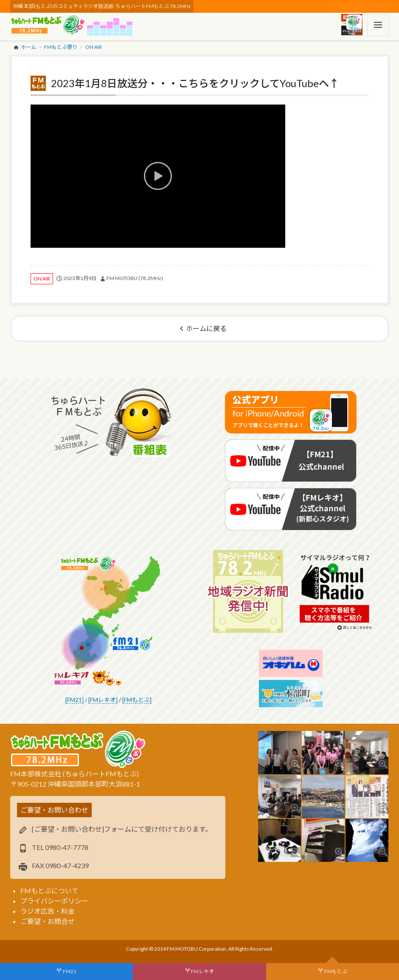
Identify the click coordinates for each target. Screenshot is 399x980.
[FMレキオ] (103, 700)
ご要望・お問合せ (48, 921)
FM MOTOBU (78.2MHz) (135, 278)
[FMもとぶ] (137, 700)
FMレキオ (202, 971)
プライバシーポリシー (54, 901)
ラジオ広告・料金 (48, 911)
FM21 (70, 971)
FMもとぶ (336, 971)
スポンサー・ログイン (362, 6)
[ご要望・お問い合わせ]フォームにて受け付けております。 (122, 829)
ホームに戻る (206, 328)
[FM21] (74, 700)
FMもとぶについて (49, 891)
